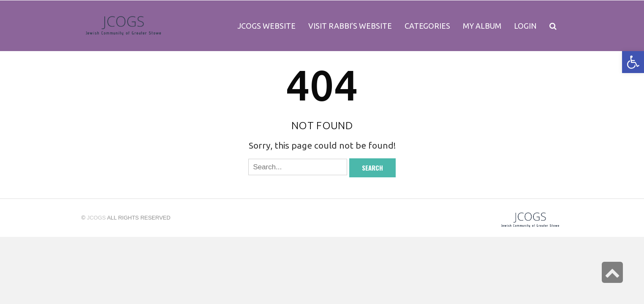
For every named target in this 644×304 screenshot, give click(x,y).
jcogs (96, 218)
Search (372, 168)
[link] (482, 26)
